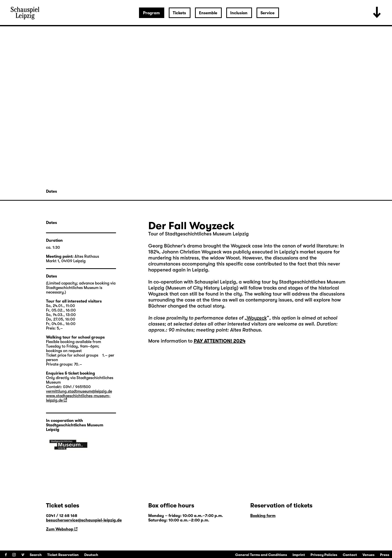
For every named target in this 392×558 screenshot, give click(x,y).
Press (385, 555)
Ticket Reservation (63, 555)
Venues (368, 555)
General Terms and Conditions (261, 555)
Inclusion (239, 13)
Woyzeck (257, 318)
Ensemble (208, 13)
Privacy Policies (324, 555)
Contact (350, 555)
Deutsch (91, 555)
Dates (51, 191)
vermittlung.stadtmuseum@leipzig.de (79, 391)
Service (267, 13)
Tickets (179, 13)
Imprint (299, 555)
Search (36, 555)
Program (151, 13)
